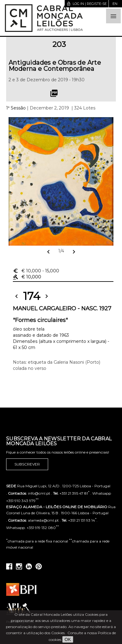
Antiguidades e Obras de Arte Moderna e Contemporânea (55, 66)
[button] (113, 16)
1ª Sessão (16, 108)
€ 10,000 (36, 271)
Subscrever (27, 464)
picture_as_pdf (54, 93)
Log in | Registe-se (87, 4)
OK (68, 639)
